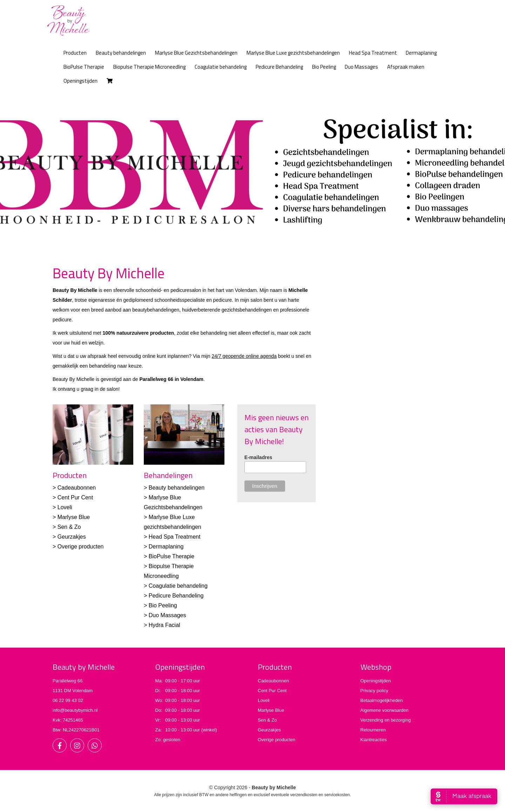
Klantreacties (374, 740)
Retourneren (373, 730)
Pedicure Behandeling (279, 67)
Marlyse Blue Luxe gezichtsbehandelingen (293, 53)
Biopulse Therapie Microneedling (149, 67)
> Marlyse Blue (71, 517)
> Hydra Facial (162, 625)
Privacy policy (374, 691)
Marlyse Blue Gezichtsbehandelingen (196, 53)
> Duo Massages (165, 615)
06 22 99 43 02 (68, 700)
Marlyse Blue (271, 710)
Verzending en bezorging (386, 720)
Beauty (121, 53)
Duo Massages (361, 67)
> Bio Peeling (160, 605)
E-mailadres (258, 457)
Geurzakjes (269, 730)
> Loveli (62, 507)
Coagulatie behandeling (221, 67)
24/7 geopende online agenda (244, 356)
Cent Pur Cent (272, 691)
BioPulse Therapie (84, 67)
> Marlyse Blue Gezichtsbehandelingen (173, 502)
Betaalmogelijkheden (382, 700)
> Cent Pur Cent (73, 497)
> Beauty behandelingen (174, 488)
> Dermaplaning (164, 547)
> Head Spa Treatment (172, 537)
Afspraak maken (406, 67)
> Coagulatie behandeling (176, 586)
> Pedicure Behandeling (174, 596)
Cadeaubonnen (273, 681)
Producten (75, 53)
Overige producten (277, 740)
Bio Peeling (324, 67)
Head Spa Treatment (373, 53)
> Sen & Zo (67, 527)
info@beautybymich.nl (75, 710)
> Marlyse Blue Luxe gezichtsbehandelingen (173, 522)
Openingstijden (80, 81)
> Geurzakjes (69, 537)
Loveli (264, 700)
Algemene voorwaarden (385, 710)
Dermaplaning (421, 53)
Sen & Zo (267, 720)
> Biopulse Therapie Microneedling (169, 571)
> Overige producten (78, 547)
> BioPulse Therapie (169, 556)
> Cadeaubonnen (74, 488)
